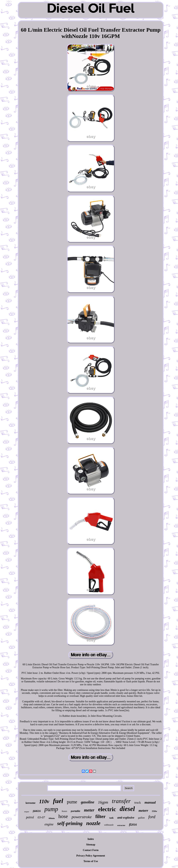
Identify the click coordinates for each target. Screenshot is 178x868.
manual (150, 802)
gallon (141, 818)
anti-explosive (126, 818)
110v (44, 801)
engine (49, 824)
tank (111, 818)
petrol (30, 817)
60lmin (52, 818)
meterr (143, 811)
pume (72, 802)
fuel (58, 801)
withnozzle (109, 825)
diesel (127, 809)
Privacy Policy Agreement (91, 856)
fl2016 (133, 825)
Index (91, 839)
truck (138, 803)
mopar (27, 812)
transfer (121, 801)
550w (154, 811)
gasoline (88, 802)
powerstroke (82, 817)
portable (76, 811)
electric (107, 809)
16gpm (103, 802)
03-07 (41, 817)
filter (101, 816)
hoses (64, 811)
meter (89, 810)
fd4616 (37, 811)
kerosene (31, 803)
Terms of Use (91, 861)
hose (63, 816)
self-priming (70, 823)
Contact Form (91, 850)
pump (51, 809)
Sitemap (91, 845)
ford (152, 817)
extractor (121, 825)
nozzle (93, 823)
